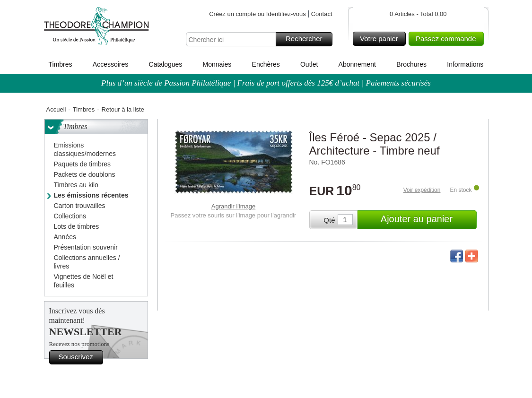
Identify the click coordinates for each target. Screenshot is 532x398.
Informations (465, 64)
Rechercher (308, 39)
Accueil (56, 109)
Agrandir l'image (234, 206)
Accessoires (110, 64)
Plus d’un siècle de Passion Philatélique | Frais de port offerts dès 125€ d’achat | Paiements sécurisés (266, 83)
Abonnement (357, 64)
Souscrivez (79, 357)
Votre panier (381, 39)
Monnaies (217, 64)
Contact (322, 14)
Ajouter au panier (427, 220)
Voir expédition (422, 190)
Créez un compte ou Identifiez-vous (257, 14)
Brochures (411, 64)
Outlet (309, 64)
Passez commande (448, 39)
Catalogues (166, 64)
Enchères (266, 64)
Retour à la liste (123, 109)
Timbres (61, 64)
